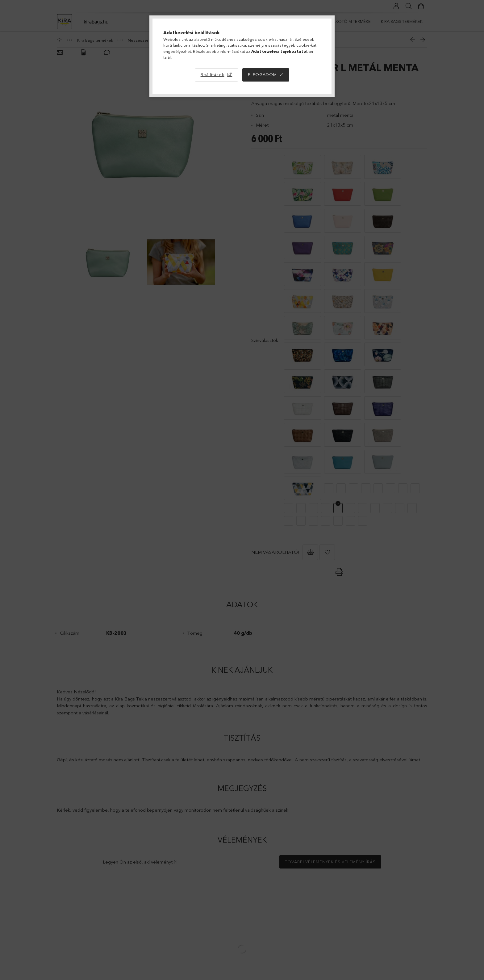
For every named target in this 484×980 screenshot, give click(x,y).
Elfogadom (262, 74)
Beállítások (213, 74)
